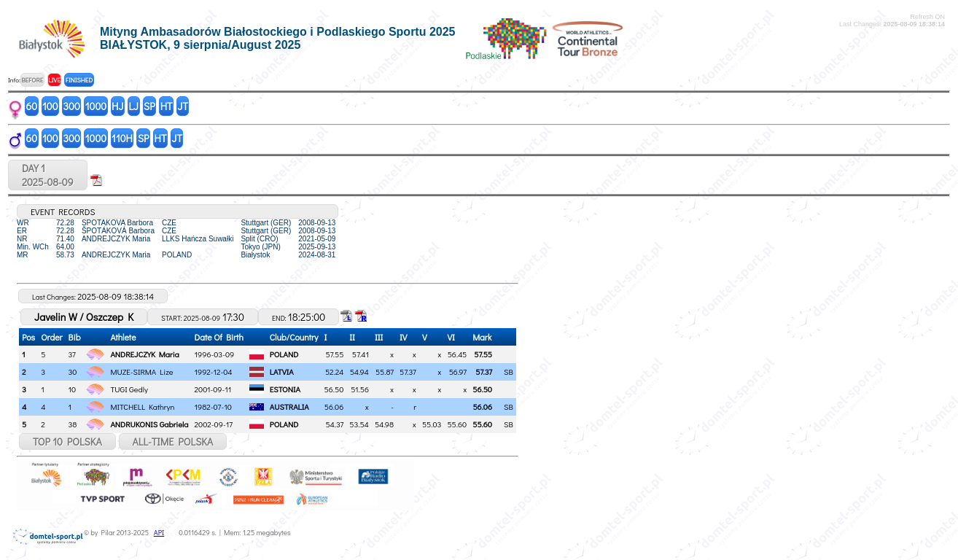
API (159, 533)
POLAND (284, 354)
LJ (133, 106)
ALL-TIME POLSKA (173, 442)
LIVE (54, 80)
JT (183, 106)
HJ (117, 106)
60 (32, 106)
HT (167, 106)
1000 (96, 106)
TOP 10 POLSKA (67, 442)
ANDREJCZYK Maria (144, 354)
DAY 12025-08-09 (48, 175)
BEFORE (32, 80)
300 (72, 106)
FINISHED (79, 80)
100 (50, 106)
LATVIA (282, 372)
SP (149, 106)
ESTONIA (285, 389)
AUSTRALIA (289, 407)
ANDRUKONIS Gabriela (149, 424)
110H (122, 138)
